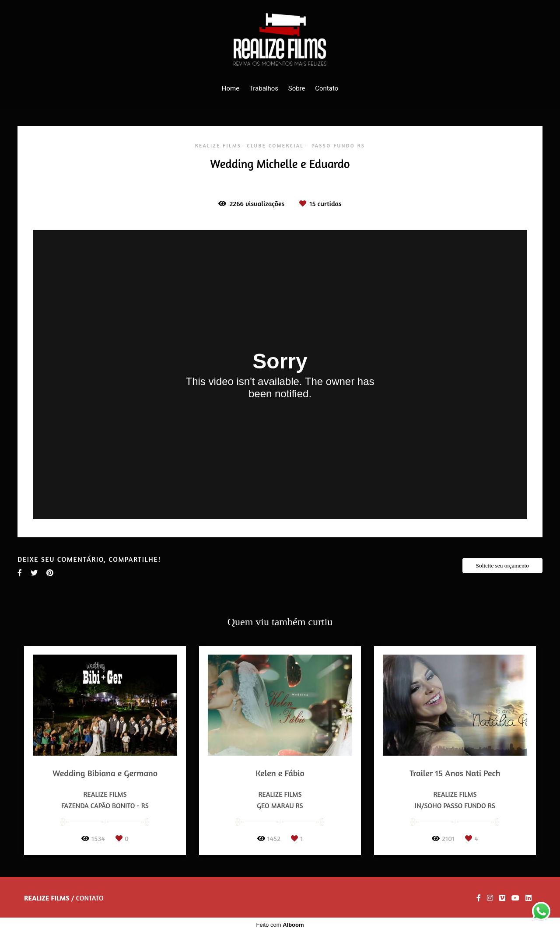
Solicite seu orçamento (502, 566)
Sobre (297, 88)
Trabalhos (264, 88)
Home (231, 88)
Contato (327, 88)
